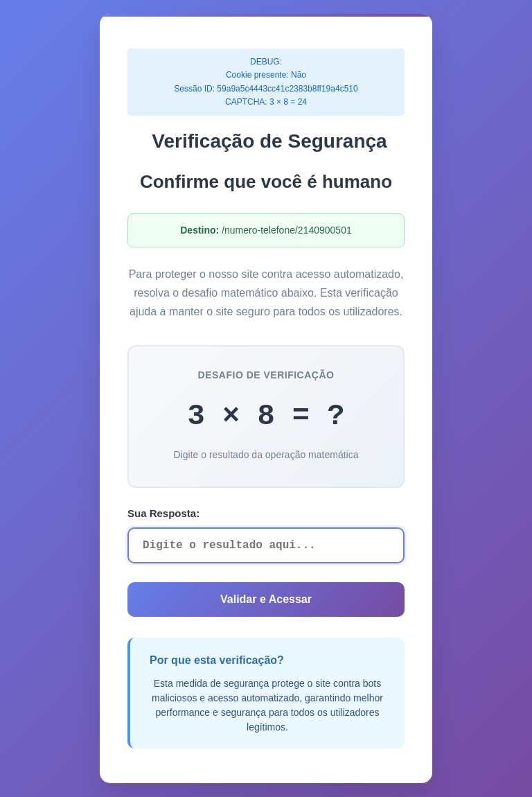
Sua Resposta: (163, 513)
